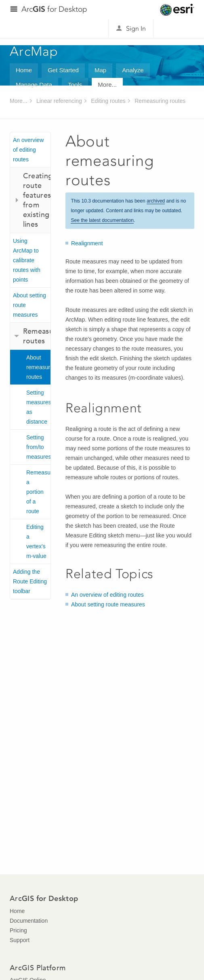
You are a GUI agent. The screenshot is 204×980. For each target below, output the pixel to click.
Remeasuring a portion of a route (38, 492)
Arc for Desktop (54, 9)
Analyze (133, 70)
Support (20, 940)
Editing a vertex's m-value (36, 541)
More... (107, 85)
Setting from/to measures (38, 447)
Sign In (136, 28)
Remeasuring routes (160, 101)
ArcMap (34, 51)
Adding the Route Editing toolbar (30, 581)
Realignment (87, 243)
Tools (75, 85)
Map (100, 70)
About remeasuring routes (38, 367)
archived (156, 201)
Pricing (18, 930)
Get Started (63, 70)
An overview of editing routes (28, 150)
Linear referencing (59, 101)
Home (24, 70)
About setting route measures (29, 305)
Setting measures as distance (38, 407)
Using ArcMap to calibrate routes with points (27, 260)
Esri (177, 10)
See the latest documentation (102, 220)
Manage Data (34, 85)
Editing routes (108, 101)
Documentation (29, 921)
